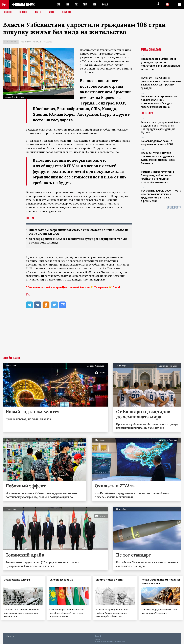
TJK (77, 4)
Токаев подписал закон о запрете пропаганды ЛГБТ (157, 143)
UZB (96, 4)
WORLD (107, 4)
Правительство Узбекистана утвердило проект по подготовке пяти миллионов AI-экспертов (161, 64)
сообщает (107, 65)
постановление (110, 69)
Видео (39, 12)
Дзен (116, 288)
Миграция (37, 42)
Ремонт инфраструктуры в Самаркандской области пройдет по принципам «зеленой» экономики (157, 177)
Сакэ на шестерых (63, 580)
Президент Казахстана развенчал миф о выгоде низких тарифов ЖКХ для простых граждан (161, 83)
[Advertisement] (92, 336)
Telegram (100, 288)
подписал (66, 200)
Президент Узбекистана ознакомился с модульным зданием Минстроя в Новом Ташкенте (158, 158)
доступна (121, 273)
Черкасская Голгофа (18, 580)
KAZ (59, 4)
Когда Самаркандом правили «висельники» (158, 582)
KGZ (68, 4)
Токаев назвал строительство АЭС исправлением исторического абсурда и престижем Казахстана (160, 102)
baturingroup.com (113, 641)
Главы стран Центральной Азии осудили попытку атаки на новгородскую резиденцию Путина (160, 127)
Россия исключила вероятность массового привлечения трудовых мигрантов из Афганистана (161, 196)
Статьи (24, 12)
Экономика (26, 42)
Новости (7, 12)
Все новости (174, 207)
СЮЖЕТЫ (68, 12)
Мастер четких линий (111, 580)
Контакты (10, 636)
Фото (53, 12)
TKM (87, 4)
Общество (48, 42)
